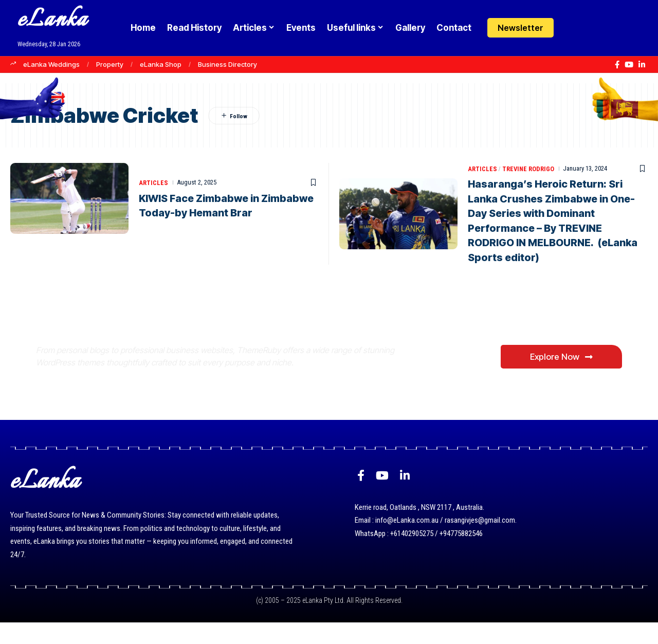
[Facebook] (617, 65)
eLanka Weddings (51, 64)
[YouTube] (629, 65)
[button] (592, 28)
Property (110, 64)
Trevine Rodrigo (529, 168)
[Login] (572, 28)
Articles (153, 183)
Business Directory (227, 64)
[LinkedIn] (642, 65)
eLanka (52, 20)
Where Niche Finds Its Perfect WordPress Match (207, 336)
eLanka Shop (161, 64)
